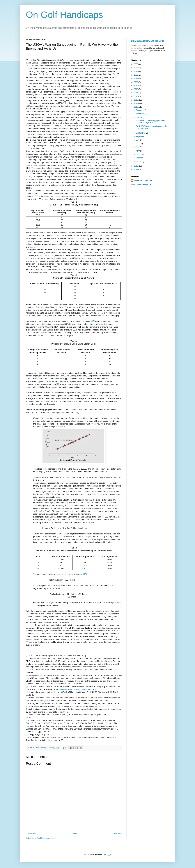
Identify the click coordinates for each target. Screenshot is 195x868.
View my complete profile (141, 184)
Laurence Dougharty (143, 180)
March (139, 154)
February (140, 158)
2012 (136, 166)
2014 (136, 104)
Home (74, 834)
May (138, 147)
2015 (136, 100)
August (139, 136)
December (141, 110)
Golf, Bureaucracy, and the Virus (147, 41)
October (140, 117)
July (138, 140)
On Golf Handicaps (65, 15)
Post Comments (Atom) (47, 838)
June (138, 144)
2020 (136, 82)
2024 (136, 68)
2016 (136, 96)
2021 (136, 78)
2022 (136, 75)
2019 (136, 86)
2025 (136, 64)
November (141, 114)
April (138, 151)
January (140, 162)
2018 (136, 89)
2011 (136, 169)
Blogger (108, 854)
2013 (136, 107)
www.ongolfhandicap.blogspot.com (75, 689)
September (141, 133)
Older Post (117, 834)
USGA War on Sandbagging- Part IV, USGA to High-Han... (150, 122)
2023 (136, 71)
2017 (136, 93)
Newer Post (31, 834)
